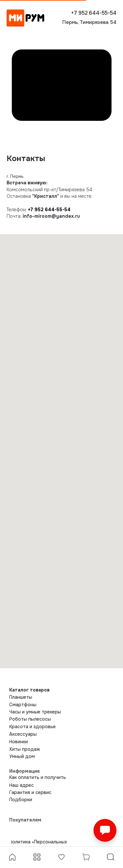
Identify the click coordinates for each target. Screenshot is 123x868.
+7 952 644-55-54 (49, 210)
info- (29, 216)
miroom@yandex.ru (57, 216)
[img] (25, 18)
